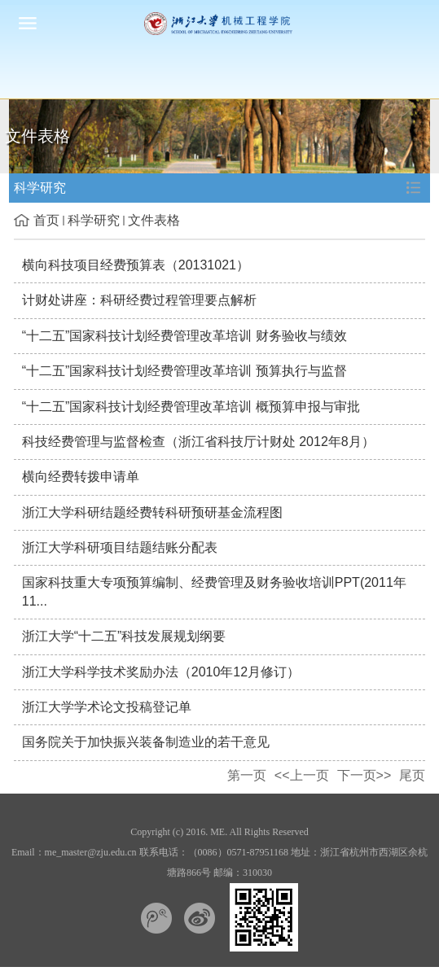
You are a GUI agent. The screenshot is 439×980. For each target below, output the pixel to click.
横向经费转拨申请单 (81, 477)
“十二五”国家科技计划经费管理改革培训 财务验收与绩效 (184, 336)
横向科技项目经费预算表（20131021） (136, 265)
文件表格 (154, 220)
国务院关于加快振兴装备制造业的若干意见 (146, 742)
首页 (46, 220)
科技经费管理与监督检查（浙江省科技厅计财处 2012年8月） (198, 442)
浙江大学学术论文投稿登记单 (107, 707)
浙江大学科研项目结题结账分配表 (120, 547)
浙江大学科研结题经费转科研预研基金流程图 (152, 512)
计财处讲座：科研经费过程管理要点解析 (139, 300)
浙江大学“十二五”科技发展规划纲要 (124, 636)
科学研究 (94, 220)
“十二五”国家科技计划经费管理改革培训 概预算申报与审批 (191, 407)
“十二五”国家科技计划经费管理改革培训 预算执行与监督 (184, 371)
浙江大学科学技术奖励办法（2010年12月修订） (161, 672)
